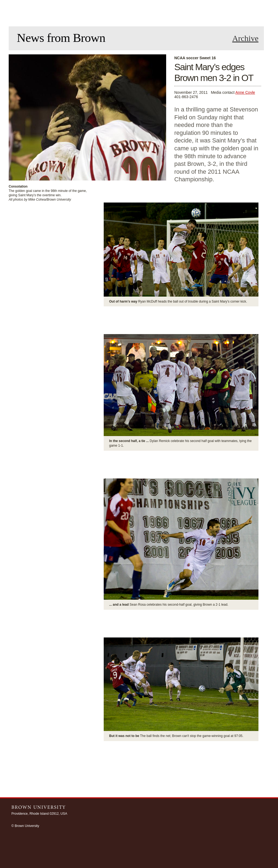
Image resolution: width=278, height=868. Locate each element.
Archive (245, 38)
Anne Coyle (245, 92)
